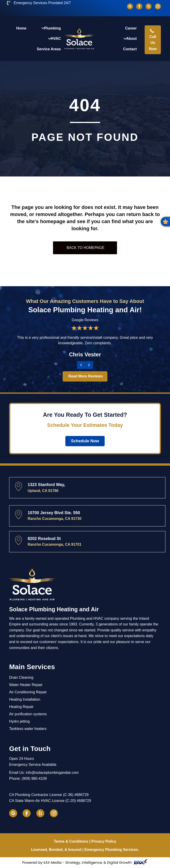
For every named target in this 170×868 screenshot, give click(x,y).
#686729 (81, 795)
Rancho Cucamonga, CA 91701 (54, 545)
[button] (165, 222)
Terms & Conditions (71, 842)
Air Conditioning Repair (28, 692)
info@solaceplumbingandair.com (52, 773)
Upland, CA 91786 (43, 491)
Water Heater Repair (26, 685)
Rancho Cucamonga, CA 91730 (54, 519)
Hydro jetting (19, 722)
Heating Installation (25, 700)
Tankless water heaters (28, 729)
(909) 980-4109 (34, 779)
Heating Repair (21, 707)
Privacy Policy (104, 842)
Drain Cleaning (21, 678)
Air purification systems (28, 714)
